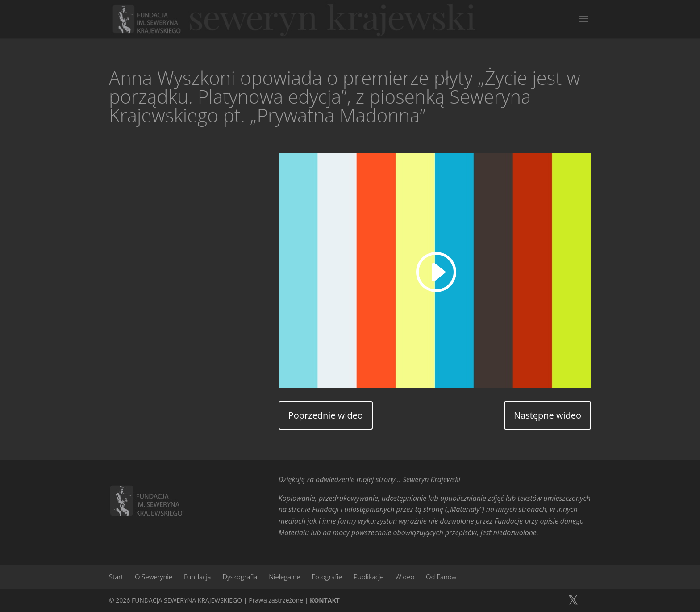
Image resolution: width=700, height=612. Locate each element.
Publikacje (369, 577)
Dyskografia (240, 577)
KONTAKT (325, 600)
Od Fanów (441, 577)
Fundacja (198, 577)
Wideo (405, 577)
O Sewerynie (154, 577)
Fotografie (327, 577)
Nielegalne (284, 577)
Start (116, 577)
